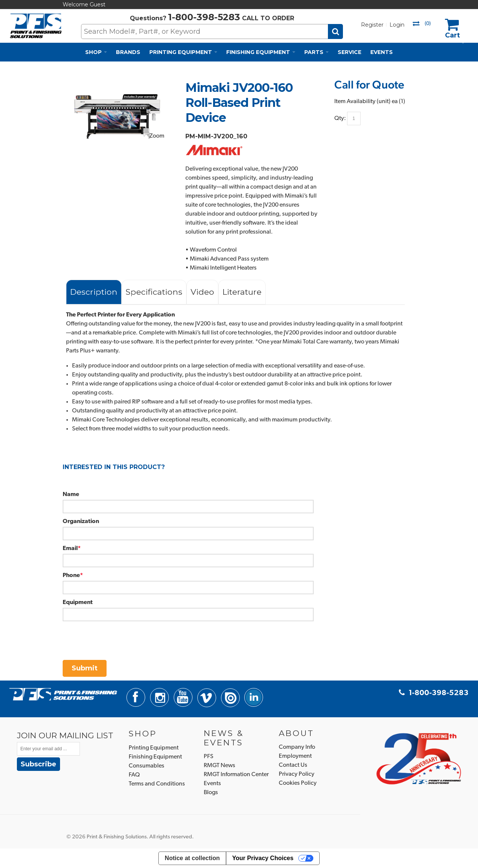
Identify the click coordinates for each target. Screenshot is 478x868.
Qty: (340, 118)
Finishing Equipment (155, 757)
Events (212, 784)
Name (71, 495)
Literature (242, 292)
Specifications (154, 292)
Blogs (211, 793)
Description (94, 292)
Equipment (78, 603)
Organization (81, 522)
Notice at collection (192, 858)
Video (202, 292)
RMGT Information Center (236, 775)
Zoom (157, 136)
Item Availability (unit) (362, 102)
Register (372, 25)
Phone (71, 576)
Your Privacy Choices (263, 858)
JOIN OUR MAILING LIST (65, 735)
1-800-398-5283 (204, 17)
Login (397, 25)
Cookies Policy (298, 783)
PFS (209, 757)
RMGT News (219, 766)
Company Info (297, 747)
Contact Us (293, 765)
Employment (295, 756)
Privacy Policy (297, 774)
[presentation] (120, 636)
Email (70, 549)
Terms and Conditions (157, 784)
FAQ (134, 775)
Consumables (147, 766)
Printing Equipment (154, 748)
